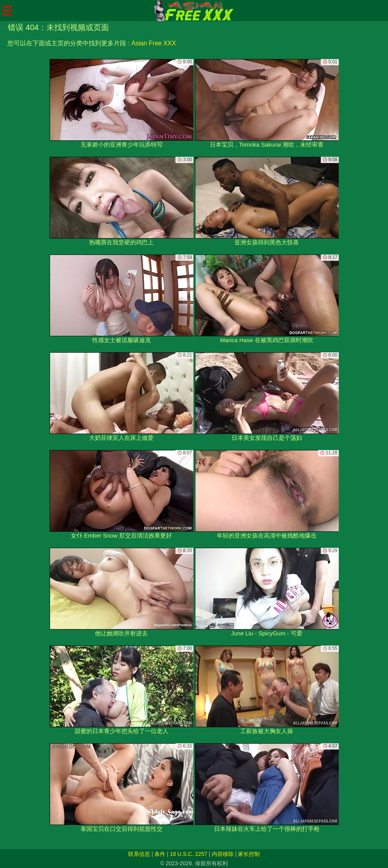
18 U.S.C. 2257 (189, 854)
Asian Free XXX (154, 43)
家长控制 (249, 854)
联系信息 (139, 854)
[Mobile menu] (7, 11)
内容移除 (223, 854)
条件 (160, 854)
